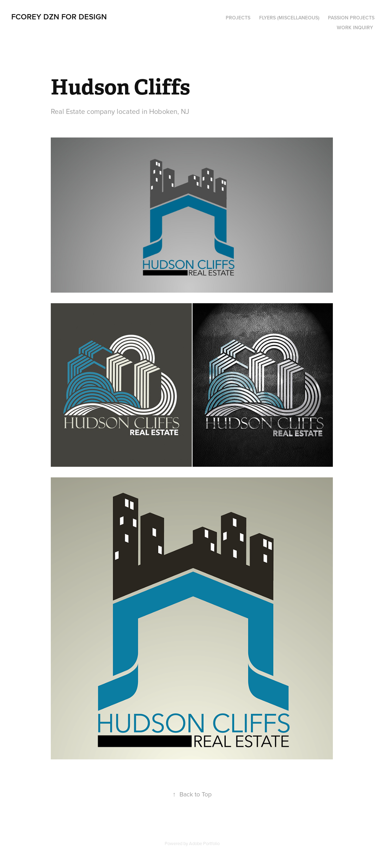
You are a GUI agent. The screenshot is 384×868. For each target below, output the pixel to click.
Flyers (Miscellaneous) (289, 18)
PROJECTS (238, 18)
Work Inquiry (355, 27)
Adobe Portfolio (204, 843)
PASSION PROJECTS (351, 18)
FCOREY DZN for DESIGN (59, 17)
